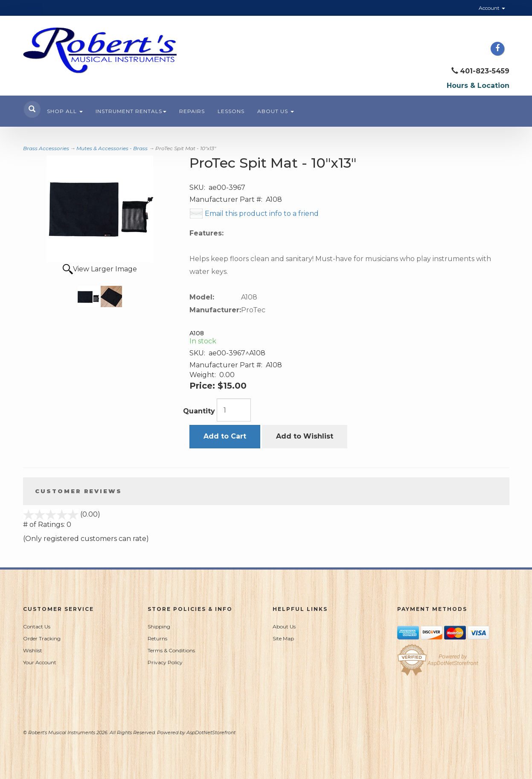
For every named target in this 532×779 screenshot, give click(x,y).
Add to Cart (225, 436)
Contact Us (37, 626)
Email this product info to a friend (262, 214)
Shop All (65, 111)
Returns (157, 638)
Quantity (199, 411)
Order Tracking (42, 638)
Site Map (283, 638)
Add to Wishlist (305, 436)
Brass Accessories (46, 148)
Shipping (159, 626)
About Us (276, 111)
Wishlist (33, 650)
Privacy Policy (165, 662)
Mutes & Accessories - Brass (112, 148)
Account (492, 8)
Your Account (40, 662)
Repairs (192, 111)
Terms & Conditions (171, 650)
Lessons (231, 111)
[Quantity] (234, 410)
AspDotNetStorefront (211, 732)
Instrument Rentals (131, 111)
